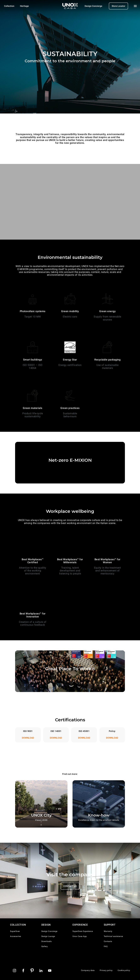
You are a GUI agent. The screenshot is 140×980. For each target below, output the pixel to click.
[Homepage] (70, 6)
